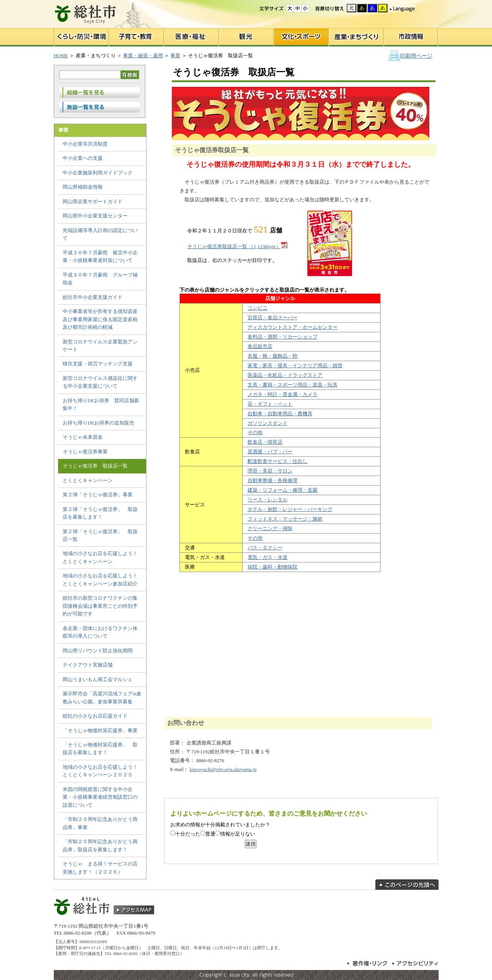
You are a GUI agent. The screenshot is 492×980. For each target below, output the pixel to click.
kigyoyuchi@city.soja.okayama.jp (223, 769)
